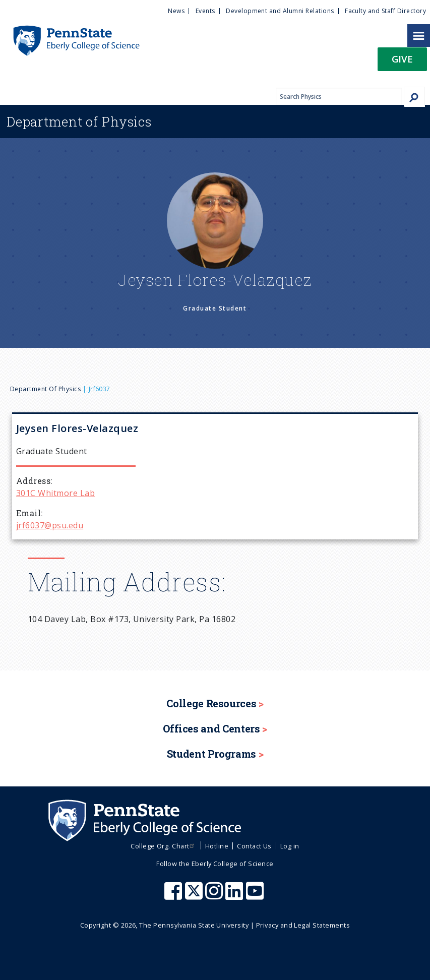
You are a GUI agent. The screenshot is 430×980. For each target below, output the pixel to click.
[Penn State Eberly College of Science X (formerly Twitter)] (195, 896)
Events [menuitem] (205, 11)
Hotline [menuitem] (217, 846)
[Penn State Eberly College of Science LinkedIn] (235, 896)
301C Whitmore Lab (55, 493)
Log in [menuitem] (290, 846)
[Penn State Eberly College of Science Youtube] (256, 896)
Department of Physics (45, 389)
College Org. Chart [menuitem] (164, 846)
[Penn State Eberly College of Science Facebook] (174, 896)
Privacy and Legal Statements (303, 925)
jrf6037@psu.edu (50, 525)
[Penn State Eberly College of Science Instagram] (215, 896)
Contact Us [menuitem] (254, 846)
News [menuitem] (176, 11)
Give (402, 59)
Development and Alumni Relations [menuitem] (280, 11)
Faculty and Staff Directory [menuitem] (385, 11)
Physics (79, 121)
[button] (402, 62)
